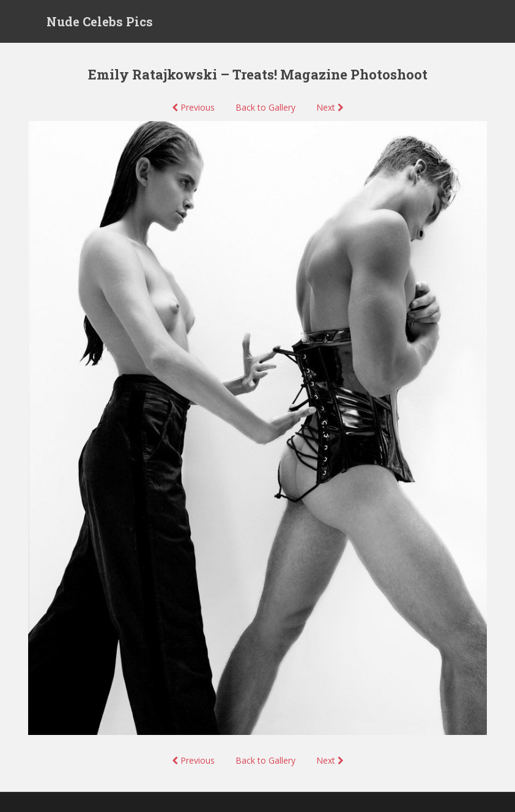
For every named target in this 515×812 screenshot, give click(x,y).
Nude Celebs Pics (100, 21)
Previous (193, 107)
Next (330, 107)
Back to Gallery (265, 107)
